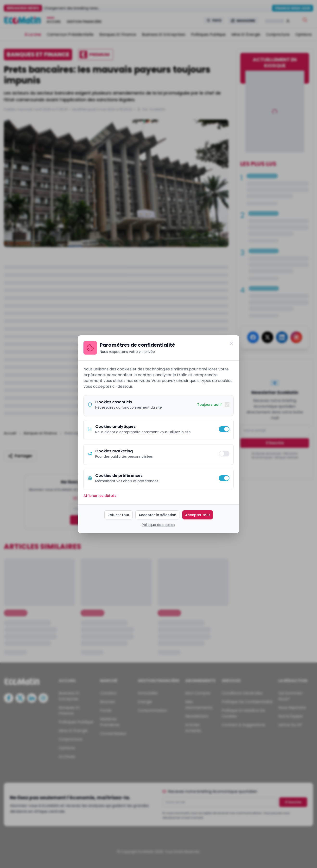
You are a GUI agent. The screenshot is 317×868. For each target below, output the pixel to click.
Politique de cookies (158, 525)
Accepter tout (198, 515)
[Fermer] (231, 343)
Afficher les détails (100, 496)
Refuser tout (118, 515)
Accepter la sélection (157, 515)
